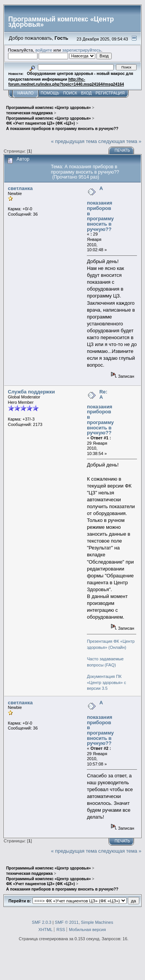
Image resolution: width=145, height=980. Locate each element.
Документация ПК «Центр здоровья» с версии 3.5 (106, 682)
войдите (44, 50)
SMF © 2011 (67, 922)
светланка (20, 188)
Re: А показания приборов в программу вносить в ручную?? (100, 412)
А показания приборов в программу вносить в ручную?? (100, 209)
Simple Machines (97, 922)
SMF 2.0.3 (42, 922)
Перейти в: (20, 901)
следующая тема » (120, 141)
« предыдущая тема (74, 141)
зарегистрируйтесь (82, 50)
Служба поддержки (32, 392)
